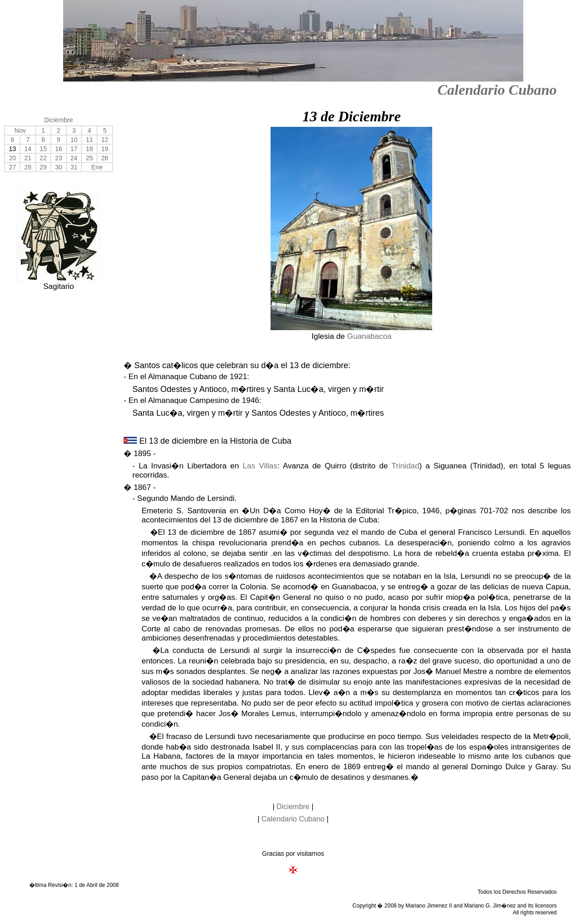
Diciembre (58, 120)
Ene (97, 167)
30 (59, 167)
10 (74, 140)
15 (43, 149)
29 (43, 167)
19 (105, 149)
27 (12, 167)
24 (74, 158)
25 (89, 158)
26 (105, 158)
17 (74, 149)
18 (89, 149)
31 (74, 167)
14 (28, 149)
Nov (20, 130)
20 (12, 158)
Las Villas (260, 466)
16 (59, 149)
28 (28, 167)
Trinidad (405, 466)
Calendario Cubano (497, 90)
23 (59, 158)
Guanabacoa (369, 336)
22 (43, 158)
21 (28, 158)
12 (105, 140)
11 (89, 140)
